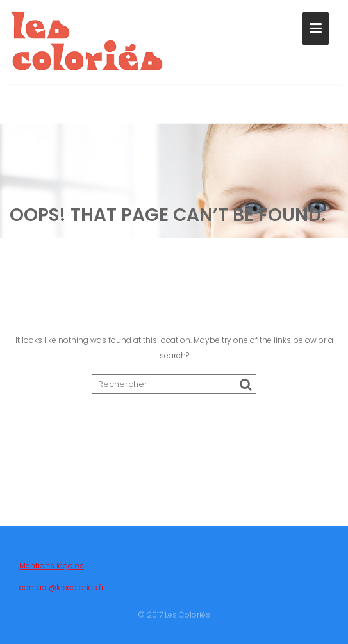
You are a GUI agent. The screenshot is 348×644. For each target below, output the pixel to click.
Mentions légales (52, 569)
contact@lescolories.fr (62, 591)
